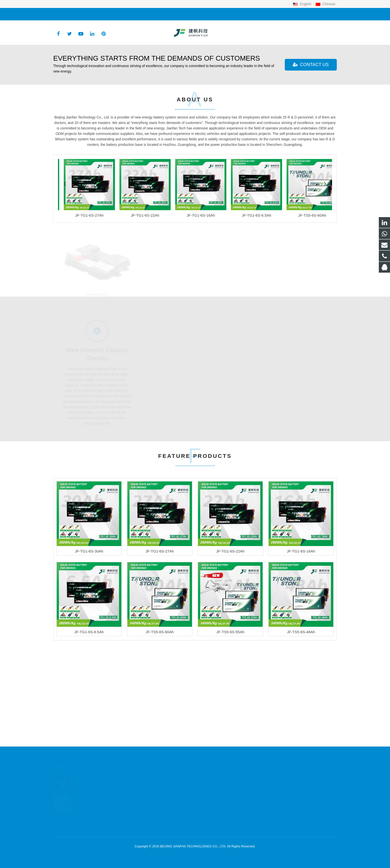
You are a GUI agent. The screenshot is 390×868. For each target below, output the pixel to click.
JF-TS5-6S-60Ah (160, 739)
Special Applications (293, 392)
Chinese (325, 4)
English (303, 4)
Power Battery (97, 392)
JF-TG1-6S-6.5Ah (89, 739)
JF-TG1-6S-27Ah (160, 658)
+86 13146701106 (71, 14)
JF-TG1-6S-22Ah (230, 658)
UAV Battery (195, 392)
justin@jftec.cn (104, 14)
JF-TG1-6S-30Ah (89, 658)
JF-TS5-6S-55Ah (230, 739)
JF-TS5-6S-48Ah (301, 739)
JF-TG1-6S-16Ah (301, 658)
